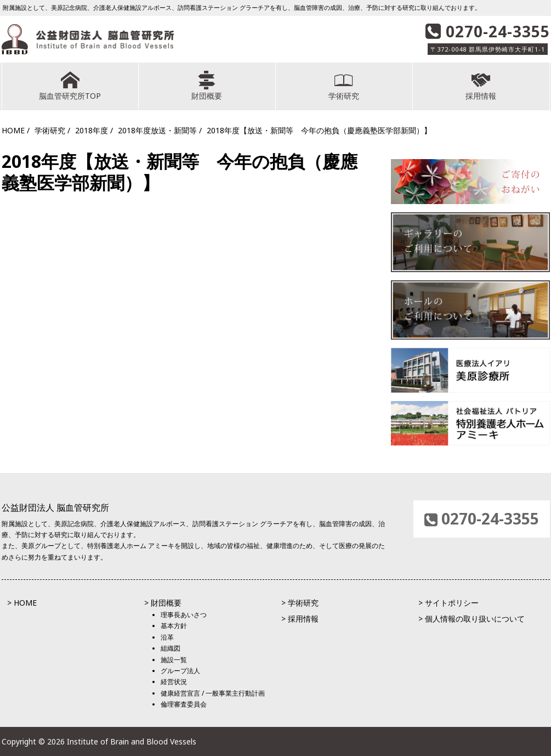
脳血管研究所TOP (70, 86)
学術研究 (344, 86)
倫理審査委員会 (184, 704)
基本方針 (174, 626)
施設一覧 (174, 660)
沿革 (167, 637)
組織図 (171, 648)
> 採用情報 (300, 619)
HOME (13, 130)
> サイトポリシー (448, 603)
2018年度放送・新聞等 (157, 130)
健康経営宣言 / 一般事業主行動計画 (213, 693)
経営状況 (174, 682)
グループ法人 (180, 671)
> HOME (22, 603)
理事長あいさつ (184, 615)
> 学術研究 (300, 603)
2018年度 (92, 130)
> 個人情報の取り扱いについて (472, 619)
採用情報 (481, 86)
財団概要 (207, 86)
